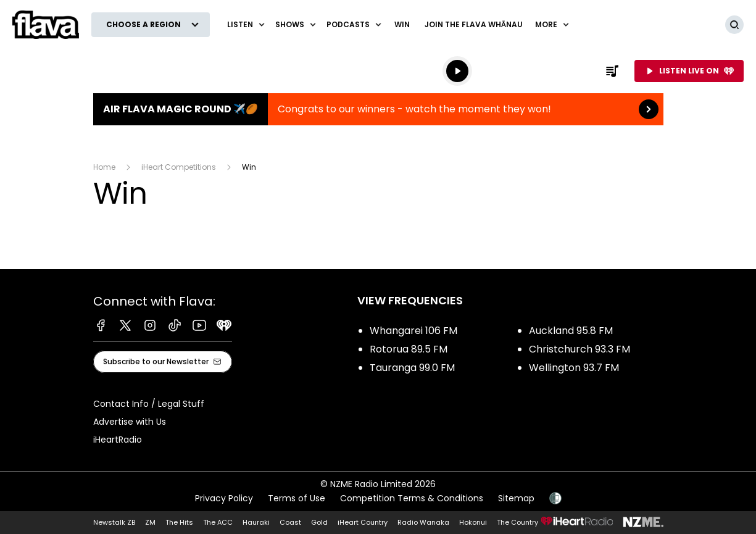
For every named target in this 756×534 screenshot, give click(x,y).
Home (104, 167)
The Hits (179, 522)
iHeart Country (363, 522)
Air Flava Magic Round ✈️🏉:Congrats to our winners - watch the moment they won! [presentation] (378, 109)
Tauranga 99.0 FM (412, 368)
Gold (319, 522)
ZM (150, 522)
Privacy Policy (224, 498)
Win (402, 24)
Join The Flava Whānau (474, 24)
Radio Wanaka (423, 522)
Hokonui (473, 522)
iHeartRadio (118, 440)
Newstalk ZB (114, 522)
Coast (290, 522)
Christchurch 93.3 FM (579, 349)
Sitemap (516, 498)
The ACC (218, 522)
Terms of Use (297, 498)
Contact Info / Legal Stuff (149, 404)
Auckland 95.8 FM (571, 331)
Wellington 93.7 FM (574, 368)
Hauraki (256, 522)
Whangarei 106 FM (413, 331)
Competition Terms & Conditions (412, 498)
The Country (517, 522)
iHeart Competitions (179, 167)
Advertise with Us (130, 422)
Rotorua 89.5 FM (409, 349)
